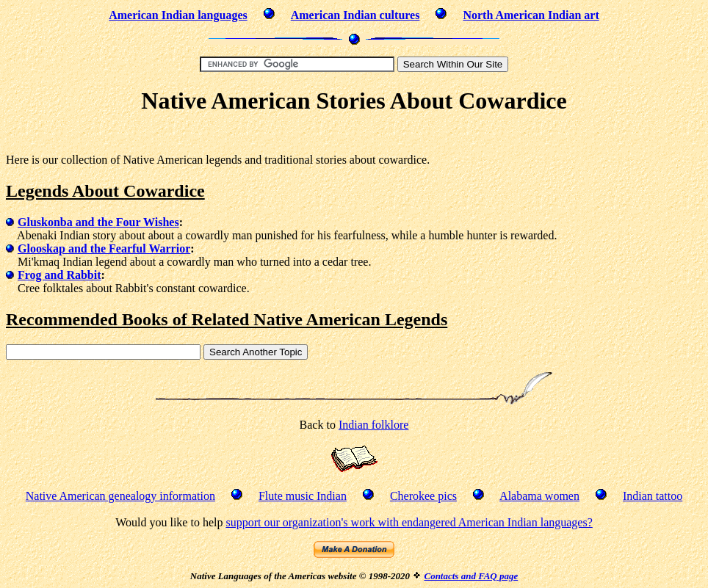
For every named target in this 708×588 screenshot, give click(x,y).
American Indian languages (178, 15)
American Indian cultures (355, 15)
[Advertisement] (354, 136)
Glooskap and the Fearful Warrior (104, 248)
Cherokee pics (423, 496)
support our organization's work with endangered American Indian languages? (409, 522)
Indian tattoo (653, 496)
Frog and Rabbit (59, 275)
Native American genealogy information (120, 496)
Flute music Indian (303, 496)
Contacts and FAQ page (471, 576)
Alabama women (539, 496)
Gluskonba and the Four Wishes (98, 222)
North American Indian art (531, 15)
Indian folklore (374, 425)
